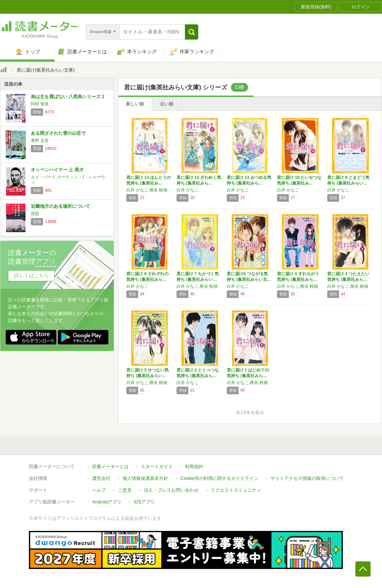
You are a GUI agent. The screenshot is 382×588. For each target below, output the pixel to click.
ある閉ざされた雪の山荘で (58, 133)
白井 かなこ (188, 190)
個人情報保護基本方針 (145, 478)
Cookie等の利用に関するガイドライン (219, 478)
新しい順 (135, 104)
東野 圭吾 (40, 140)
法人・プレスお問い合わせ (171, 490)
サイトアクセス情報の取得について (307, 478)
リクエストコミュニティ (236, 490)
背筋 (35, 214)
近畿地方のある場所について (60, 206)
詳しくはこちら (31, 275)
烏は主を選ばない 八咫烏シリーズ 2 (68, 97)
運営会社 (101, 478)
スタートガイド (157, 467)
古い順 (167, 104)
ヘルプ (99, 490)
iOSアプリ (144, 502)
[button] (192, 32)
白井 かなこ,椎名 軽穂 (147, 190)
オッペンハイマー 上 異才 (57, 170)
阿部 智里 (40, 104)
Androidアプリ (107, 502)
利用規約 (194, 467)
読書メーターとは (110, 467)
